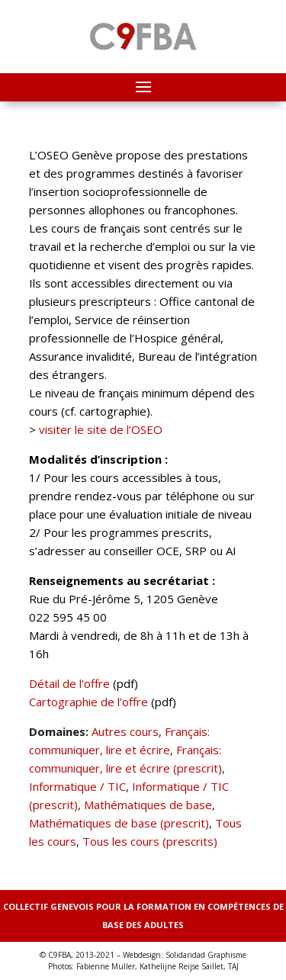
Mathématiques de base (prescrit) (119, 823)
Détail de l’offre (69, 683)
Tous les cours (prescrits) (150, 841)
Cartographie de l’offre (88, 702)
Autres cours (125, 731)
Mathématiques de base (148, 805)
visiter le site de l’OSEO (101, 429)
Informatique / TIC (77, 786)
